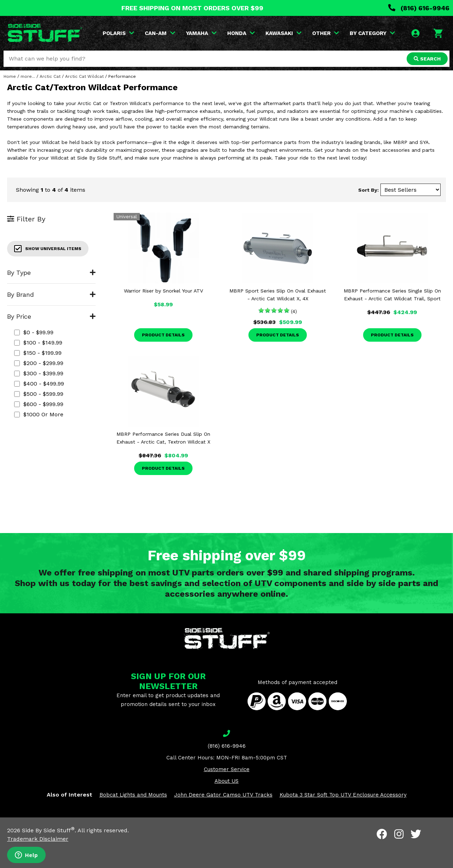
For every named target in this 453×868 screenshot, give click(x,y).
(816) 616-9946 (419, 8)
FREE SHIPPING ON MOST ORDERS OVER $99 (192, 8)
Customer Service (227, 769)
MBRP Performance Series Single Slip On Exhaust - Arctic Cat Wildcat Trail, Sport (392, 295)
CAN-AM (160, 33)
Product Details (163, 335)
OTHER (326, 33)
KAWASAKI (283, 33)
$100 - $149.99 (38, 343)
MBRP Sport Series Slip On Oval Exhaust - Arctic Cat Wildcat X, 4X (278, 295)
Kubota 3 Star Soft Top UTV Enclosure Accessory (343, 795)
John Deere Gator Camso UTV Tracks (223, 795)
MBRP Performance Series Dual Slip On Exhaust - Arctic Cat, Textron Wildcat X (163, 438)
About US (226, 781)
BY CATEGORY (372, 33)
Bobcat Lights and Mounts (133, 795)
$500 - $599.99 (39, 394)
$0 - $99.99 (34, 332)
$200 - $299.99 (39, 363)
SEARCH (427, 59)
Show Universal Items (48, 249)
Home (10, 76)
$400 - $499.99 (39, 384)
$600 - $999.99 (39, 404)
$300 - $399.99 (39, 373)
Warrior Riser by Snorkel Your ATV (164, 291)
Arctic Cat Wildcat (84, 76)
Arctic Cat (50, 76)
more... (28, 76)
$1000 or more (39, 414)
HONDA (241, 33)
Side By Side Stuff (48, 830)
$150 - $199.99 (38, 353)
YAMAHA (201, 33)
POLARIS (118, 33)
